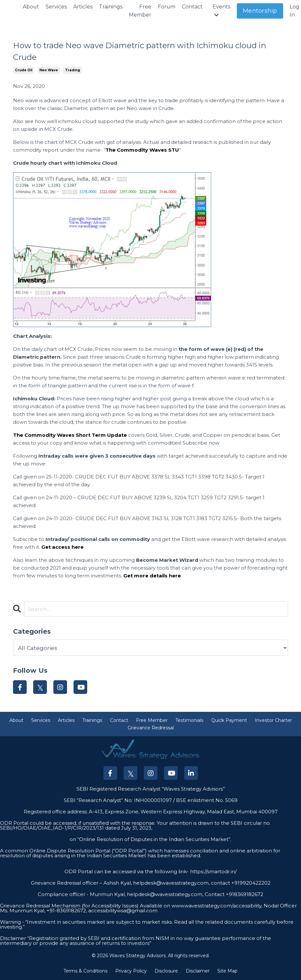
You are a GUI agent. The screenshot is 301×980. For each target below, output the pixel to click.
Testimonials (189, 721)
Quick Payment (229, 721)
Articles (83, 7)
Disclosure (166, 972)
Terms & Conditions (85, 972)
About (31, 7)
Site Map (227, 972)
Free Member (140, 11)
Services (56, 7)
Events (222, 11)
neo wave (49, 70)
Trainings (111, 7)
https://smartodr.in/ (213, 872)
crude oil (24, 70)
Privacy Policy (131, 972)
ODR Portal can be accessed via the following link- (127, 872)
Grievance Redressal (151, 728)
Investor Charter (273, 721)
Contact (193, 7)
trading (73, 70)
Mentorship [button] (261, 11)
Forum (167, 7)
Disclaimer (198, 972)
